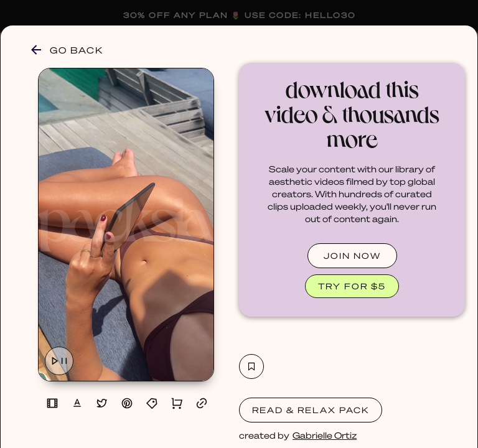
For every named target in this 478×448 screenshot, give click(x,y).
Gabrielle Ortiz (325, 435)
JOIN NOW (352, 255)
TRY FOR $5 (352, 286)
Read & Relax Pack (311, 410)
